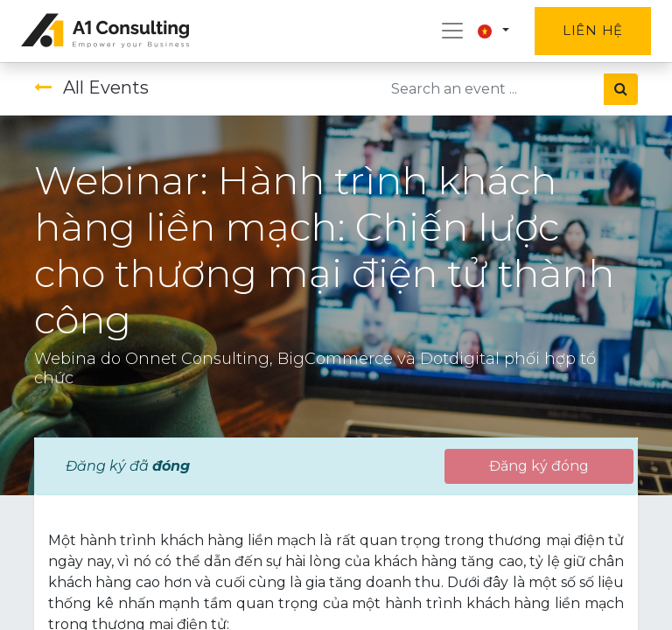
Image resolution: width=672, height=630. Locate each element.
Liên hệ (593, 30)
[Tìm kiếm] (621, 89)
